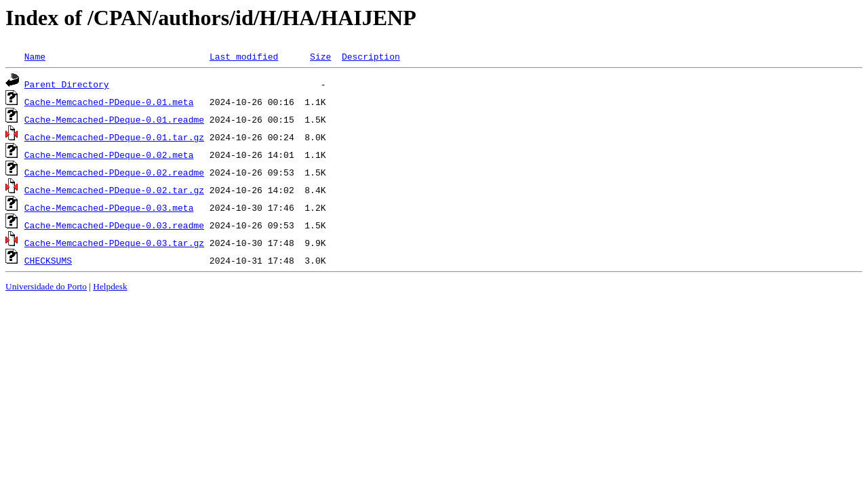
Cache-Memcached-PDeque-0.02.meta (109, 155)
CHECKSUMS (48, 260)
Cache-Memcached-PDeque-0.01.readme (114, 119)
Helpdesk (110, 286)
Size (320, 56)
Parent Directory (67, 84)
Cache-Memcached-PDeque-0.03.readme (114, 225)
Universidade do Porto (46, 286)
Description (371, 56)
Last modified (244, 56)
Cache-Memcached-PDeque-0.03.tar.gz (114, 243)
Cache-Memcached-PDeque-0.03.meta (109, 207)
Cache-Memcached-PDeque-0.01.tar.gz (114, 137)
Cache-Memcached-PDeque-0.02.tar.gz (114, 190)
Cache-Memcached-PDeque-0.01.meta (109, 102)
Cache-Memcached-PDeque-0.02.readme (114, 172)
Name (35, 56)
